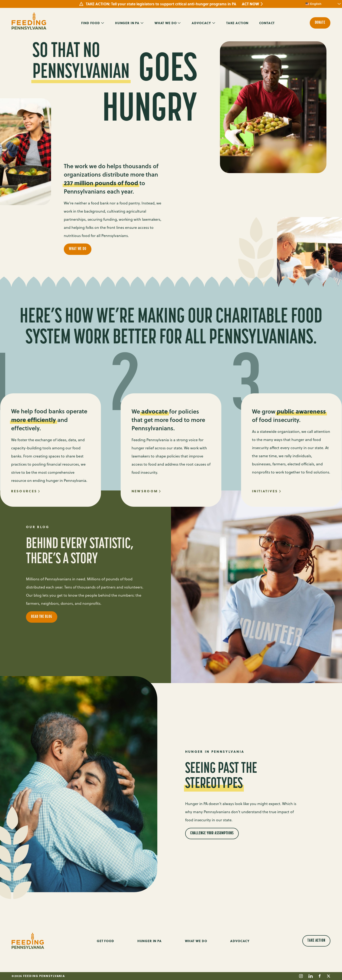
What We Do (166, 23)
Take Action (237, 23)
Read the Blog (42, 617)
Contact (267, 23)
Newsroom (145, 491)
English (313, 4)
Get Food (105, 941)
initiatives (265, 491)
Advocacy (201, 23)
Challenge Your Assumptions (212, 833)
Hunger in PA (127, 23)
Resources (24, 491)
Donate (320, 23)
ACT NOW (250, 4)
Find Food (91, 23)
